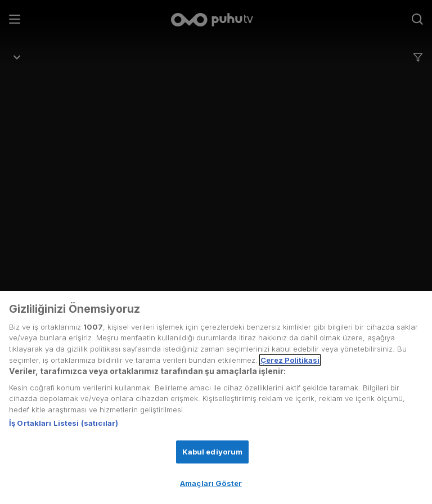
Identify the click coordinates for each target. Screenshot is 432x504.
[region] (216, 397)
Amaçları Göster (211, 483)
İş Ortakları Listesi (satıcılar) (64, 423)
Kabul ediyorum (213, 452)
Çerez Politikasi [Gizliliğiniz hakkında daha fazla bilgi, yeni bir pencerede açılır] (290, 360)
